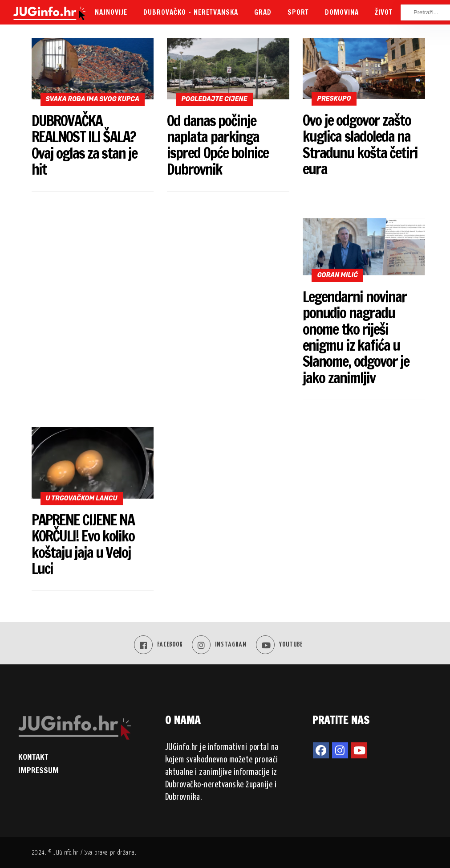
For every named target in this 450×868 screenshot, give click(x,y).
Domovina (342, 12)
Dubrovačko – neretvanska (191, 12)
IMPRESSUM (39, 770)
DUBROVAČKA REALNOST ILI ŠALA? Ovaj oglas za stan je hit (84, 145)
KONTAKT (33, 757)
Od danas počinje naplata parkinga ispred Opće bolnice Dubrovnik (217, 145)
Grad (263, 12)
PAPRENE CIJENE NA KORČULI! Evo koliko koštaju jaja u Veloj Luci (83, 544)
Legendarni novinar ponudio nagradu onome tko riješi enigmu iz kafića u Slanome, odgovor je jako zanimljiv (356, 337)
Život (384, 12)
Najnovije (111, 12)
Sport (298, 12)
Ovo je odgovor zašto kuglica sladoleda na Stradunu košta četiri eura (360, 144)
